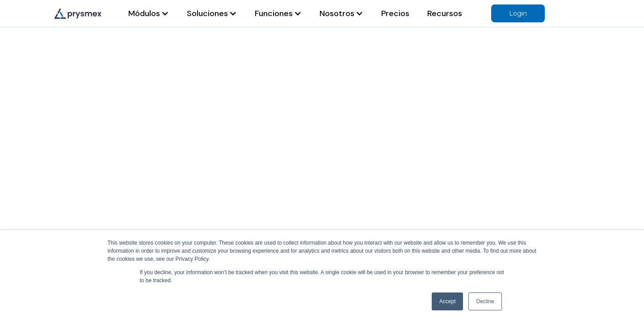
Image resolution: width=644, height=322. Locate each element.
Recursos (445, 13)
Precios (395, 13)
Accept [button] (448, 301)
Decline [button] (485, 301)
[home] (78, 13)
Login (518, 13)
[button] (149, 13)
